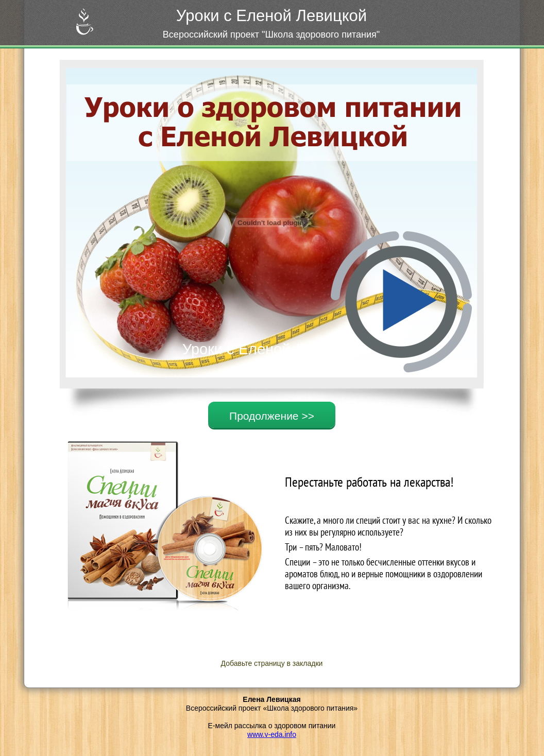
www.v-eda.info (272, 734)
